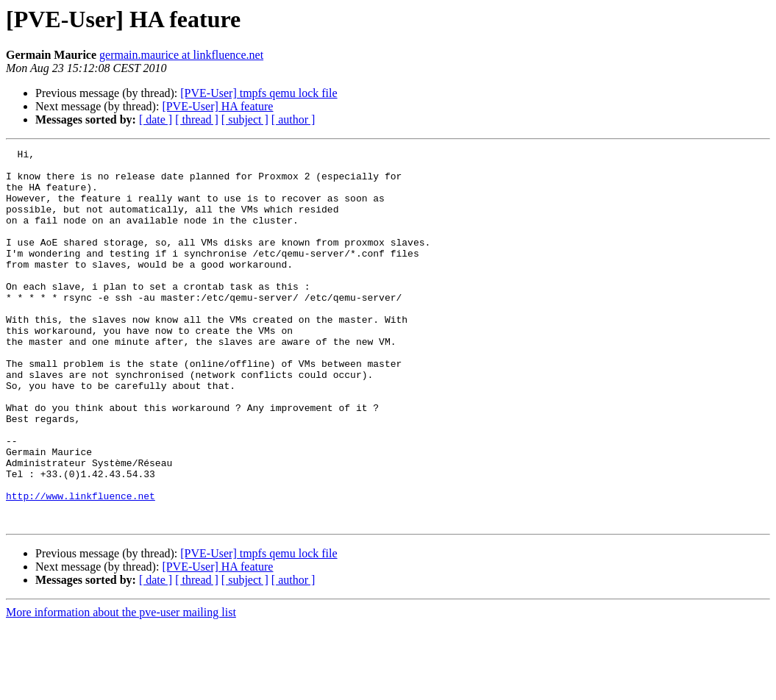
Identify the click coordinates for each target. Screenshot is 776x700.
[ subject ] (245, 119)
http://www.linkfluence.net (81, 566)
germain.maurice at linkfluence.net (181, 55)
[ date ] (156, 119)
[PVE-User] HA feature (217, 106)
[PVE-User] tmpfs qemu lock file (259, 93)
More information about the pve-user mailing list (121, 687)
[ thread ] (197, 119)
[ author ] (293, 119)
